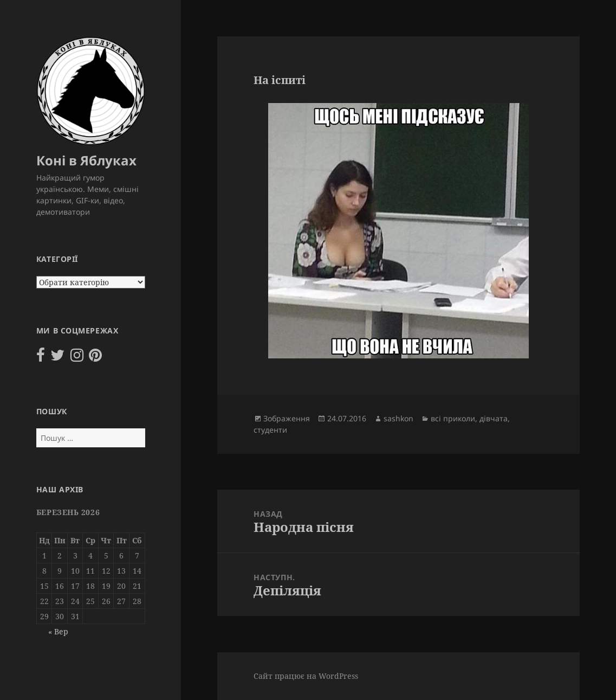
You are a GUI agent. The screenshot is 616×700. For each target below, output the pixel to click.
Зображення (287, 418)
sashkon (398, 418)
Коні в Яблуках (86, 160)
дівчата (494, 418)
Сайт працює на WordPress (306, 676)
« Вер (58, 631)
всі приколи (453, 418)
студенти (270, 430)
